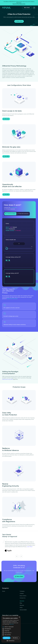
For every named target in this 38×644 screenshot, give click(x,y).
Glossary (22, 605)
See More (6, 156)
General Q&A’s (23, 610)
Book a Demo (27, 8)
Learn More (30, 547)
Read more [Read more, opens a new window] (12, 624)
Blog (21, 603)
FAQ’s (21, 608)
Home (4, 591)
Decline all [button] (15, 638)
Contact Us (23, 598)
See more (6, 119)
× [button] (19, 617)
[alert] (11, 629)
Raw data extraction (23, 214)
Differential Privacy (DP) (12, 299)
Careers (22, 594)
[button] (11, 641)
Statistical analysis (10, 214)
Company (22, 591)
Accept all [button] (7, 638)
